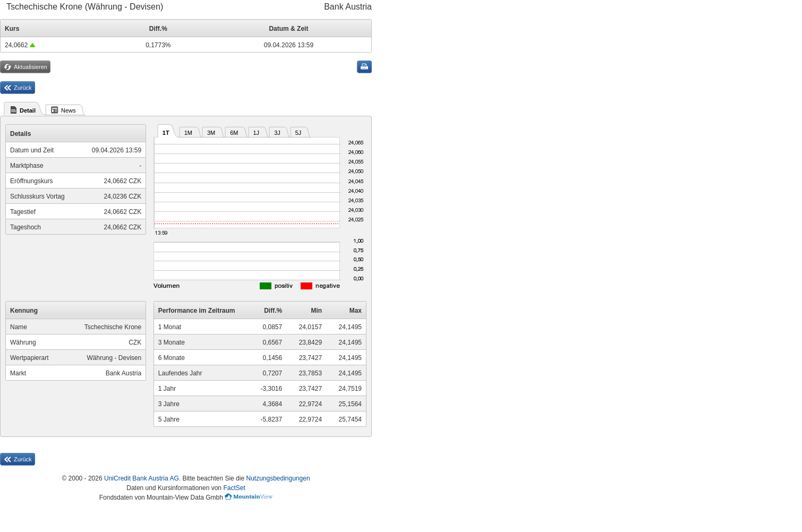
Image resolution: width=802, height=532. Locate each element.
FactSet (234, 488)
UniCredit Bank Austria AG (142, 478)
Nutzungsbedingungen (278, 478)
